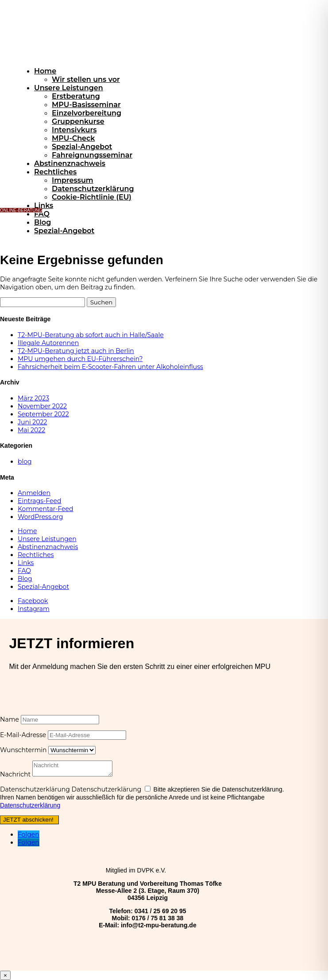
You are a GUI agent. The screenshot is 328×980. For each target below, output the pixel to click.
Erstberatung (76, 96)
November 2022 (42, 406)
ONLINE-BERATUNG (21, 210)
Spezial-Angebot (82, 147)
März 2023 (33, 398)
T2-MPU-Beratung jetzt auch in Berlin (76, 351)
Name (10, 719)
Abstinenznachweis (70, 163)
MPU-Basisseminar (86, 105)
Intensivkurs (74, 130)
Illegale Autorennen (48, 343)
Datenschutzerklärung (93, 189)
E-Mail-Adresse (23, 735)
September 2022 (43, 414)
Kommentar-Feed (46, 509)
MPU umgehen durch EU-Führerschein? (80, 359)
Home (45, 71)
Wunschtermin (23, 750)
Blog (42, 222)
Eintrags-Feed (39, 501)
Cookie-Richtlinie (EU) (92, 197)
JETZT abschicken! (28, 820)
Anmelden (34, 493)
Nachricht (15, 774)
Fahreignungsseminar (92, 155)
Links (44, 206)
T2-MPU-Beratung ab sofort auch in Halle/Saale (91, 335)
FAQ (42, 214)
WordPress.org (40, 517)
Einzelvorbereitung (87, 113)
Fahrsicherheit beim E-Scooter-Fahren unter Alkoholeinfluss (110, 367)
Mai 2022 (31, 430)
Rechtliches (55, 172)
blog (25, 461)
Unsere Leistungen (69, 88)
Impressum (73, 180)
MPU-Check (73, 138)
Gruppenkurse (78, 121)
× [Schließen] (5, 975)
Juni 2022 (32, 422)
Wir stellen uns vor (86, 79)
